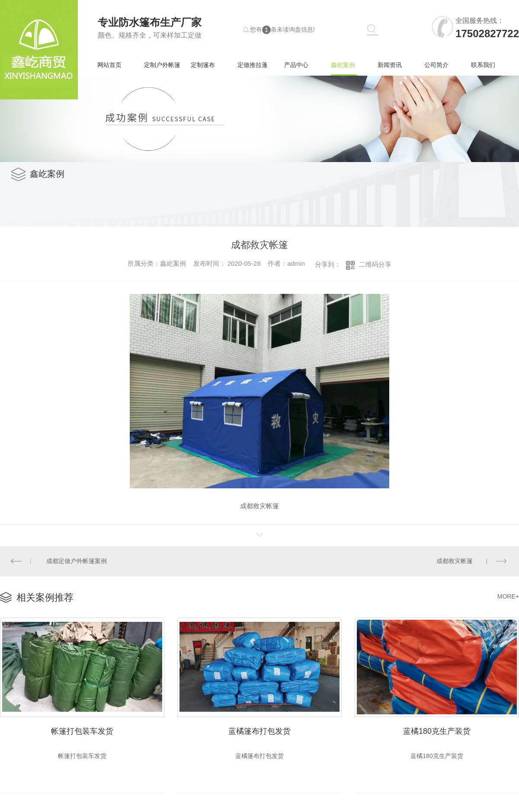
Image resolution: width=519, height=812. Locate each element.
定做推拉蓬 (253, 65)
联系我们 (483, 65)
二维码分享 (375, 264)
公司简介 (436, 65)
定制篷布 (203, 65)
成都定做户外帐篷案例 (77, 561)
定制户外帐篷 (162, 65)
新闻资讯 (390, 65)
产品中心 (296, 65)
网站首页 (109, 65)
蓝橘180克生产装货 (437, 730)
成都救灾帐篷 (455, 561)
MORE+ (508, 596)
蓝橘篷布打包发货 (259, 730)
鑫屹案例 (343, 65)
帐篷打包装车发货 (82, 730)
